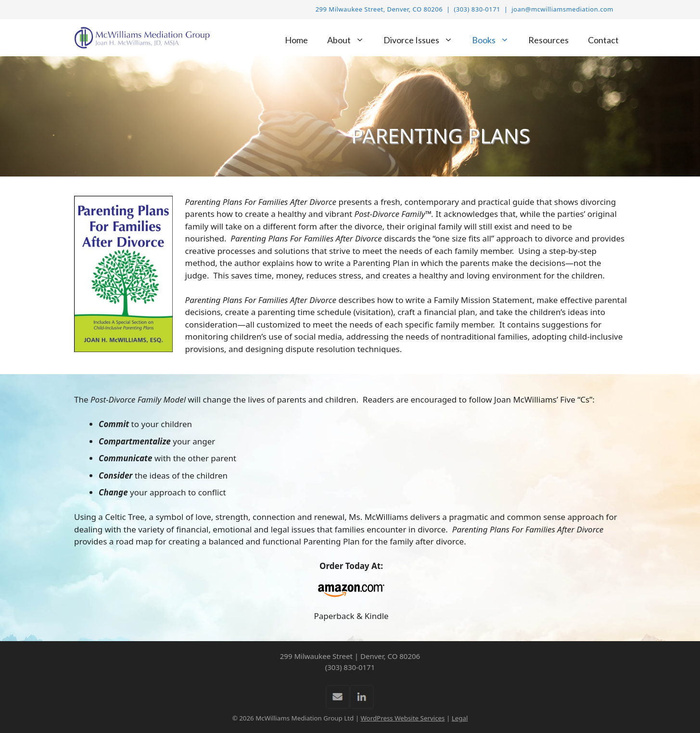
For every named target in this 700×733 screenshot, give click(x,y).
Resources (548, 40)
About (350, 40)
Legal (460, 718)
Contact (603, 40)
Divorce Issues (423, 40)
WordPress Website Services (402, 718)
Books (495, 40)
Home (296, 40)
